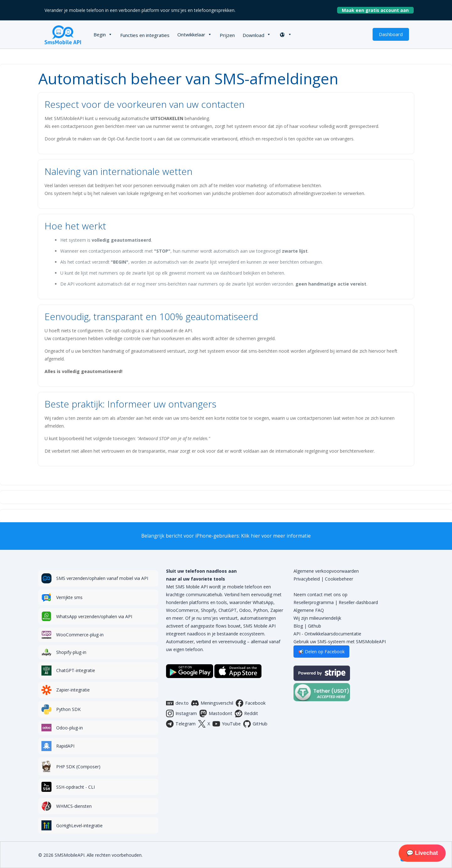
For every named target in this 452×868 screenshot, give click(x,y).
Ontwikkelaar (191, 34)
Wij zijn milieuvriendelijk (317, 618)
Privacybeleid (307, 579)
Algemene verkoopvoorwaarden (326, 571)
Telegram (181, 724)
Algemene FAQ (309, 610)
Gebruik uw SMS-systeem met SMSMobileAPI (340, 642)
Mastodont (216, 713)
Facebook (251, 703)
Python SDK (68, 709)
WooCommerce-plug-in (80, 635)
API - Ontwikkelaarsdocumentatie (327, 634)
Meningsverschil (212, 703)
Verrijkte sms (69, 597)
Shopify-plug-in (71, 652)
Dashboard (391, 34)
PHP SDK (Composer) (78, 767)
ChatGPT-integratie (76, 670)
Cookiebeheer (339, 579)
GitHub (255, 724)
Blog (298, 626)
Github (315, 626)
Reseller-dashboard (358, 602)
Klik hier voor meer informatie (276, 536)
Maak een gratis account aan (378, 10)
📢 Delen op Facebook (321, 652)
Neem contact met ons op (320, 594)
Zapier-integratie (73, 690)
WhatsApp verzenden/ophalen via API (94, 616)
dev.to (177, 703)
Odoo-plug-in (70, 728)
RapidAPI (65, 746)
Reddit (246, 713)
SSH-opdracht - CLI (75, 787)
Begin (100, 34)
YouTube (227, 724)
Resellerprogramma (314, 602)
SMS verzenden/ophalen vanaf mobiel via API (102, 578)
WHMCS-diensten (74, 806)
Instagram (181, 713)
